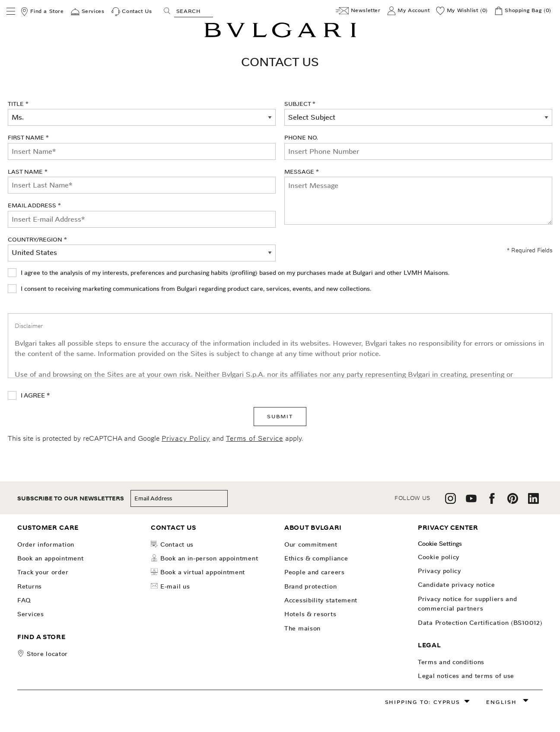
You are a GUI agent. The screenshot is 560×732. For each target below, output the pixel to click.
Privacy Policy (186, 438)
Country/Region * (37, 239)
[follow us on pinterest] (513, 501)
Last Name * (142, 181)
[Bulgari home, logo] (280, 36)
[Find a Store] (42, 12)
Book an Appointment (50, 558)
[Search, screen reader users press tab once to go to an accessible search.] (194, 11)
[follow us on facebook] (492, 501)
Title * (18, 104)
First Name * (142, 146)
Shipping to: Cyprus (423, 702)
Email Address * (142, 214)
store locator (47, 654)
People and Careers (315, 572)
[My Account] (409, 11)
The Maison (302, 628)
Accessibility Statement (321, 600)
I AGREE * (35, 395)
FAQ (24, 600)
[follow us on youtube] (471, 501)
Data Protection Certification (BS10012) (480, 623)
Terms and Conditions (451, 662)
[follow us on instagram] (450, 501)
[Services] (87, 12)
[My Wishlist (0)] (462, 11)
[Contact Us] (132, 12)
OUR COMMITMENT (311, 544)
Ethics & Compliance (316, 558)
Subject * (300, 104)
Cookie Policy (439, 557)
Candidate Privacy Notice (457, 585)
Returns (30, 586)
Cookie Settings (440, 544)
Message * (302, 172)
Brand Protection (310, 586)
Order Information (46, 544)
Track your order (43, 572)
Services (31, 614)
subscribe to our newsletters (71, 498)
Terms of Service (255, 438)
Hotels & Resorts (310, 614)
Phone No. (301, 137)
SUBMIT (280, 416)
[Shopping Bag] (523, 11)
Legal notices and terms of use (466, 676)
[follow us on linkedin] (533, 501)
